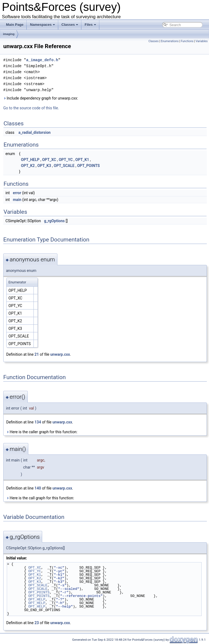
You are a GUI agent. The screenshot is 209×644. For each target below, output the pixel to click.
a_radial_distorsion (35, 132)
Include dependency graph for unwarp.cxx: (41, 98)
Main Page (15, 25)
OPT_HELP (30, 160)
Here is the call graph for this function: (40, 498)
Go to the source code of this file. (31, 108)
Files (90, 25)
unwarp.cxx (60, 354)
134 (38, 422)
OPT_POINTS (88, 166)
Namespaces (42, 25)
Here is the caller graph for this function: (42, 432)
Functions (187, 41)
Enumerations (170, 41)
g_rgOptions (54, 221)
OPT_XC (49, 160)
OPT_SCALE (64, 166)
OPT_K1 (82, 160)
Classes (70, 25)
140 (38, 488)
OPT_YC (66, 160)
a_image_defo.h (42, 60)
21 (37, 354)
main (17, 200)
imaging (9, 34)
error (17, 193)
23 (37, 623)
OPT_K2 (28, 166)
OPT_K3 (44, 166)
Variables (202, 41)
